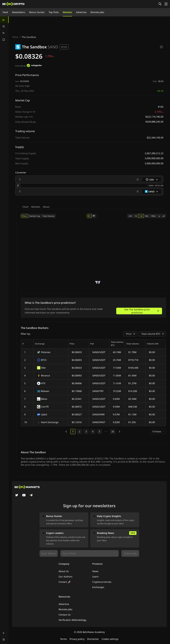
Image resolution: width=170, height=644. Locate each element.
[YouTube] (24, 495)
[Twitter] (17, 495)
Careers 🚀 (65, 582)
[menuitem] (4, 20)
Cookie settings (110, 639)
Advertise (81, 12)
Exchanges (98, 587)
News (95, 571)
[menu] (4, 30)
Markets (67, 12)
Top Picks (54, 12)
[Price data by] (34, 66)
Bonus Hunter (37, 12)
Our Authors (65, 577)
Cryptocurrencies (102, 582)
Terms (64, 639)
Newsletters (19, 12)
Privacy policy (77, 639)
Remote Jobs (97, 12)
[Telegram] (31, 495)
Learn (95, 577)
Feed (5, 12)
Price (15, 37)
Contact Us (65, 615)
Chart (25, 207)
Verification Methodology (72, 620)
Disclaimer (93, 639)
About (46, 207)
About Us (64, 571)
